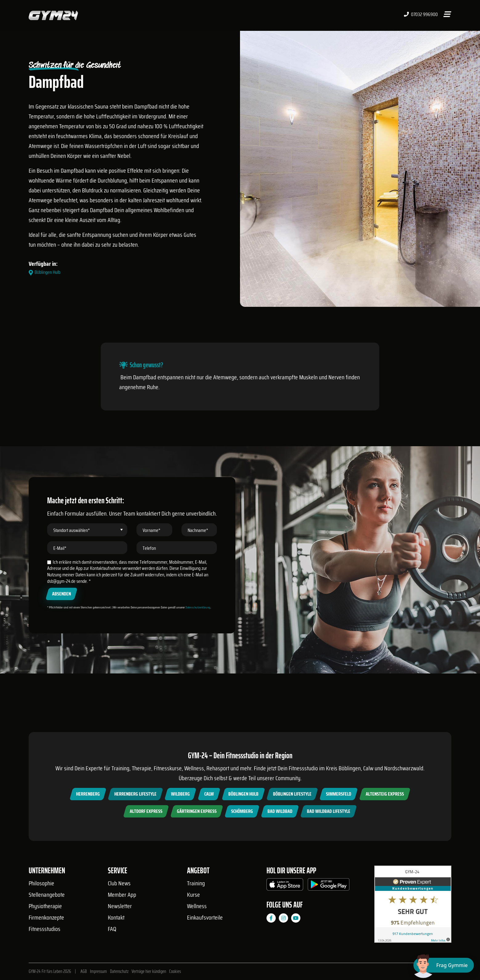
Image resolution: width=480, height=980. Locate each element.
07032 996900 (421, 14)
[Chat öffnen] (444, 965)
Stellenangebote (47, 895)
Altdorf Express (146, 811)
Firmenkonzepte (46, 917)
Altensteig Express (385, 794)
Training (196, 883)
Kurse (193, 895)
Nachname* (198, 560)
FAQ (112, 929)
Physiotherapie (45, 906)
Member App (122, 895)
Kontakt (116, 917)
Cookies (175, 971)
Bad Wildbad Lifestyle (329, 811)
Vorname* (152, 560)
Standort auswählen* (72, 560)
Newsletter (120, 906)
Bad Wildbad (280, 811)
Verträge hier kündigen (149, 971)
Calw (209, 794)
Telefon (149, 578)
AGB (84, 971)
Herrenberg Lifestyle (135, 794)
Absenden (61, 623)
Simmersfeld (339, 794)
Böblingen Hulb (243, 794)
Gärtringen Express (197, 811)
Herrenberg (88, 794)
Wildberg (180, 794)
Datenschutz (119, 971)
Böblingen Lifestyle (292, 794)
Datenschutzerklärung (198, 637)
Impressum (98, 971)
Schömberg (242, 811)
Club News (119, 883)
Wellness (197, 906)
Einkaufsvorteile (205, 917)
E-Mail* (60, 578)
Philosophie (41, 883)
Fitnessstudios (45, 929)
